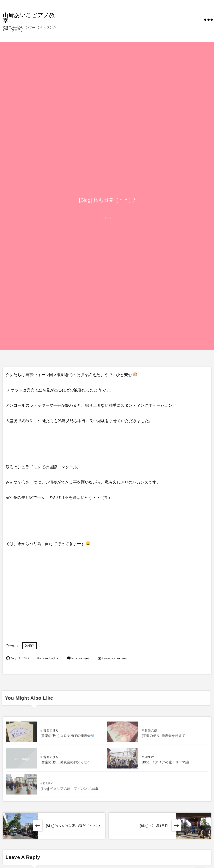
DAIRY (29, 646)
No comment (80, 659)
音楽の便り (51, 733)
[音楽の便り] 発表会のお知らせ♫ (65, 764)
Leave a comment (114, 659)
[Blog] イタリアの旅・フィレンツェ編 (69, 791)
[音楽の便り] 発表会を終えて (163, 738)
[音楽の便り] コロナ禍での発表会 (67, 738)
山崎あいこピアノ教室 (29, 18)
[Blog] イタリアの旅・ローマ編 (165, 764)
